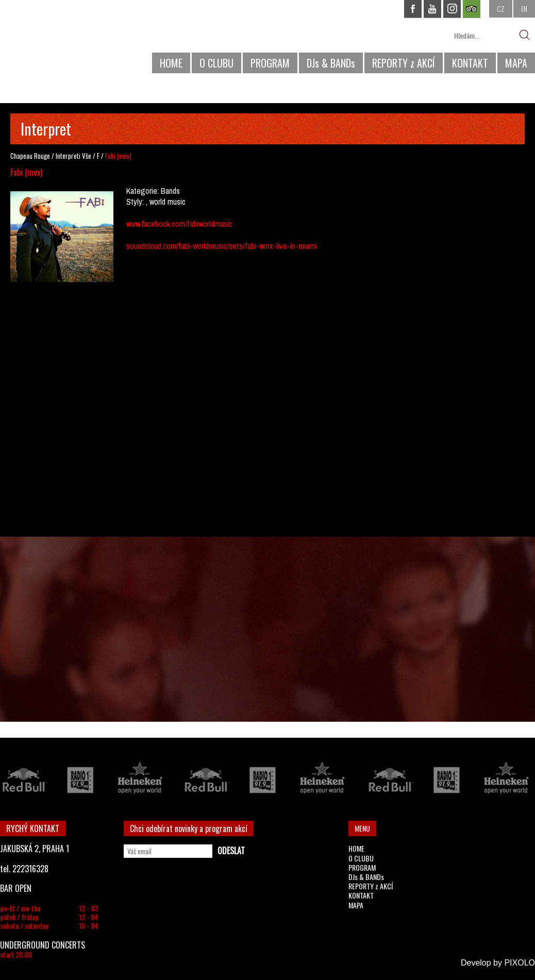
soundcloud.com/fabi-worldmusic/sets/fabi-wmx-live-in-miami (221, 246)
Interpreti (68, 156)
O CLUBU (216, 63)
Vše (87, 156)
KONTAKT (470, 63)
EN (524, 9)
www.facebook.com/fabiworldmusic (179, 224)
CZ (501, 9)
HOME (171, 63)
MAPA (516, 63)
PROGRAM (270, 63)
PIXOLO (520, 963)
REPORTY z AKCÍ (404, 63)
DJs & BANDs (331, 63)
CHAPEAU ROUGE (56, 40)
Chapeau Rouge (30, 156)
